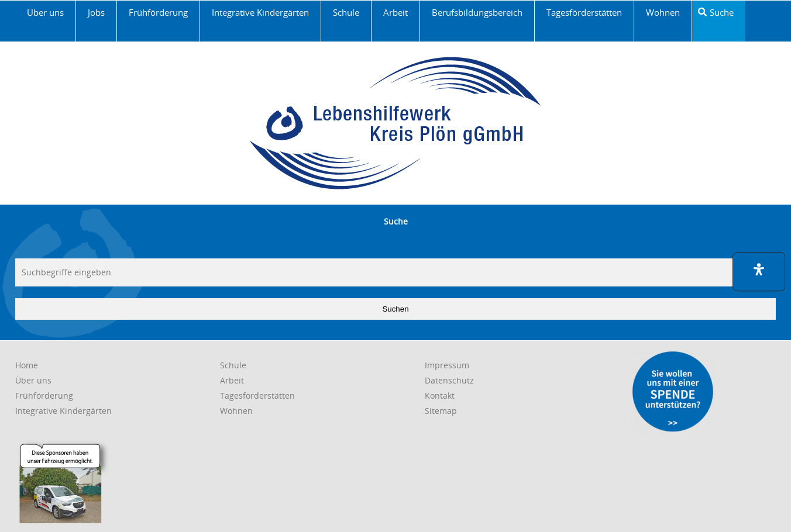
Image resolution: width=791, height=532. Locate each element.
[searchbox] (395, 272)
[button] (759, 272)
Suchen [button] (395, 309)
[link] (45, 21)
